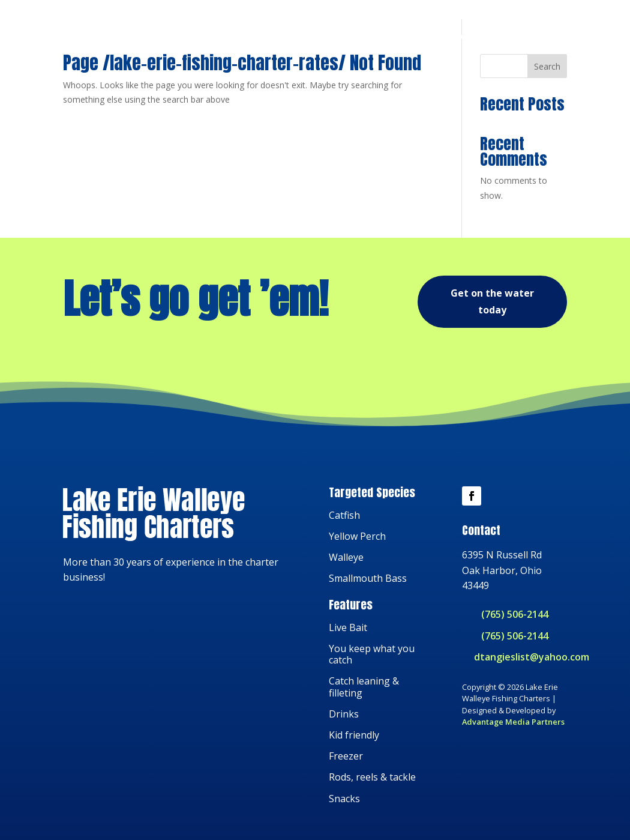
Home (382, 33)
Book (555, 33)
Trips (422, 33)
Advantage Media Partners (513, 768)
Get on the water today (492, 348)
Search (547, 113)
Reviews (510, 33)
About (462, 33)
